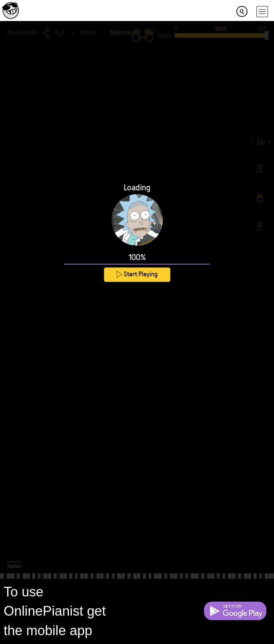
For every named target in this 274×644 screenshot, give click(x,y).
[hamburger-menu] (262, 12)
